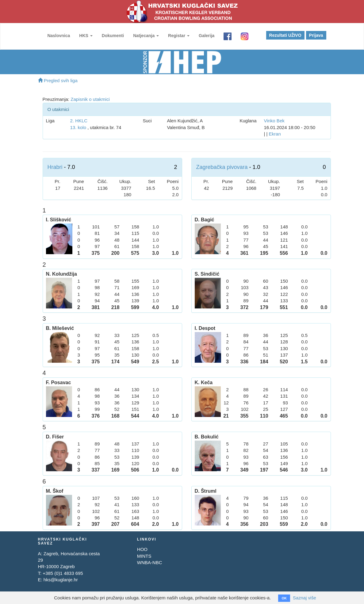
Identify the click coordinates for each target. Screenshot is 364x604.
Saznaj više (305, 598)
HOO (142, 549)
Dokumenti (113, 36)
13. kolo (78, 127)
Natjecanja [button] (146, 36)
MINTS (144, 556)
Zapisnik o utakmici (90, 99)
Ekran (275, 134)
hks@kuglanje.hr (61, 580)
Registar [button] (178, 36)
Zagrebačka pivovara (222, 167)
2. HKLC (79, 121)
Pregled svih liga (58, 80)
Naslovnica (59, 36)
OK (284, 598)
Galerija (206, 36)
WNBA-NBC (150, 562)
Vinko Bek (274, 121)
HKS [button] (85, 36)
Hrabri (55, 167)
